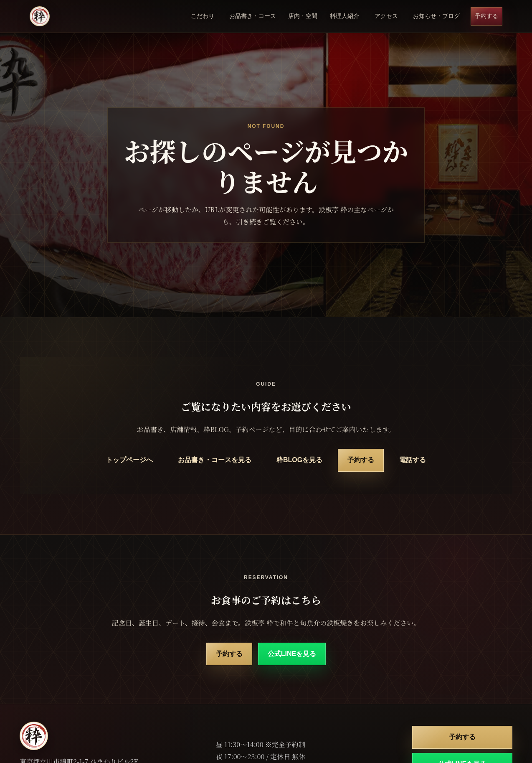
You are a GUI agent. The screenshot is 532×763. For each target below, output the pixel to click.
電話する (413, 460)
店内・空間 (303, 16)
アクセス (386, 16)
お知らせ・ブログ (436, 16)
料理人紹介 (345, 16)
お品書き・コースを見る (215, 460)
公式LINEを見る (292, 654)
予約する (486, 16)
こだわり (203, 16)
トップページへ (129, 460)
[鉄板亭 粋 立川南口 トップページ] (40, 16)
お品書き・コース (253, 16)
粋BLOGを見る (299, 460)
